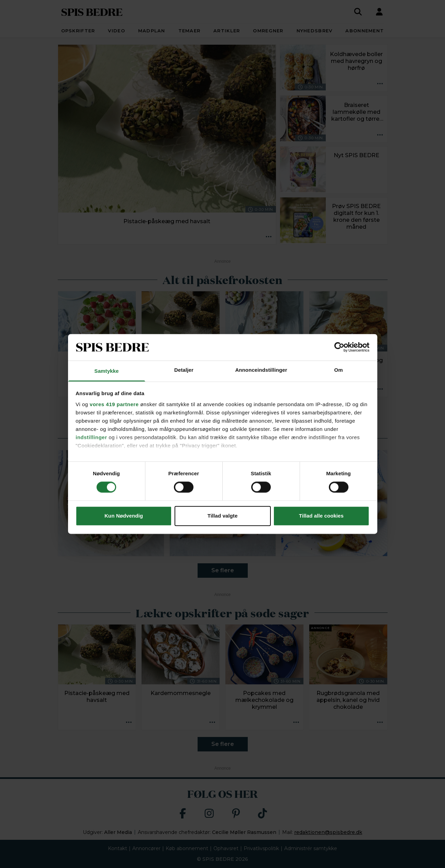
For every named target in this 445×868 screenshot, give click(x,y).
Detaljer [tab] (184, 370)
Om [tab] (338, 370)
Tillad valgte (223, 516)
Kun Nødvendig (124, 516)
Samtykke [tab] (107, 371)
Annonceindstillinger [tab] (261, 370)
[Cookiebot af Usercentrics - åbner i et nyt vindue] (339, 347)
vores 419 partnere (114, 404)
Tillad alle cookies (321, 516)
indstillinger (91, 437)
